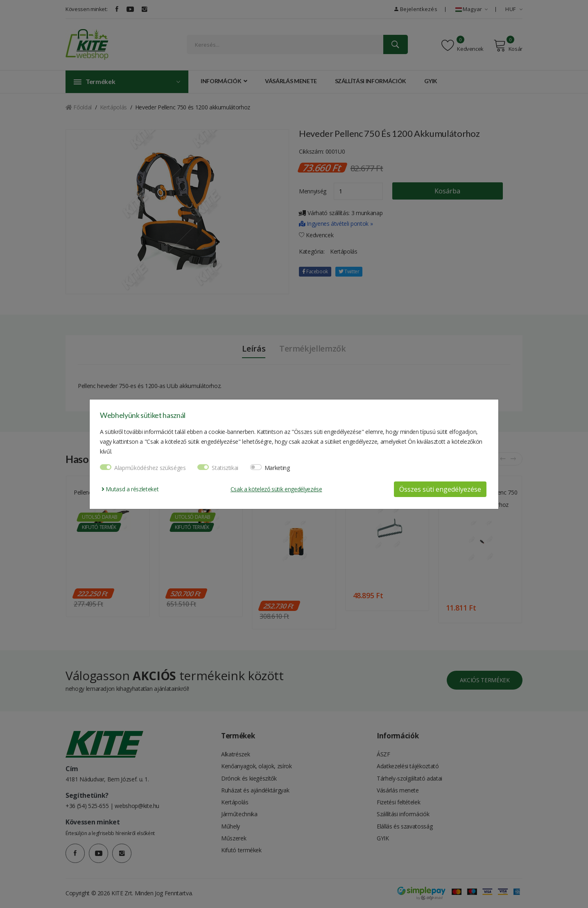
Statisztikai (225, 468)
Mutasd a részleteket (130, 489)
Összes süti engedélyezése (440, 489)
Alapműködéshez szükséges (150, 468)
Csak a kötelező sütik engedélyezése (276, 489)
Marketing (277, 468)
